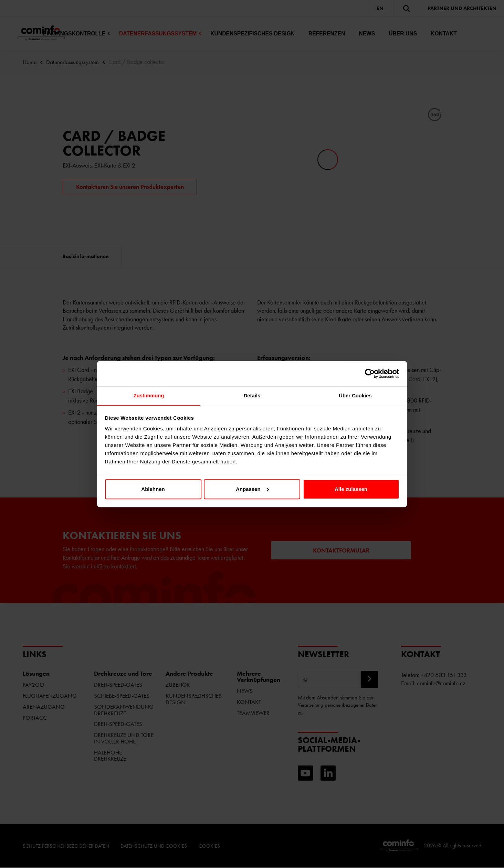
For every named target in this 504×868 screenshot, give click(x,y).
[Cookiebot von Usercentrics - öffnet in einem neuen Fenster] (369, 373)
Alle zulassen (351, 489)
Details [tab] (252, 396)
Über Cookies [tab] (355, 396)
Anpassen (252, 489)
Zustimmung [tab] (149, 396)
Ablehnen (153, 489)
